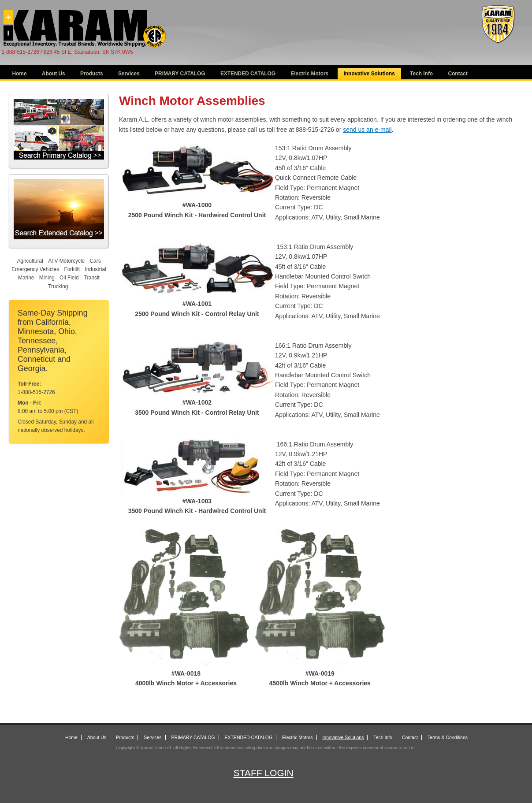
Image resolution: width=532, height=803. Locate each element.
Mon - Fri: (30, 403)
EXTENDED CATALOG (248, 74)
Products (92, 74)
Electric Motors (309, 74)
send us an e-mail (367, 130)
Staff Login (264, 773)
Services (129, 74)
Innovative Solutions (369, 74)
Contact (458, 74)
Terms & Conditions (448, 737)
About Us (54, 74)
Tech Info (421, 74)
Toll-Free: (29, 384)
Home (20, 74)
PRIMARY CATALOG (180, 74)
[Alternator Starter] (498, 42)
